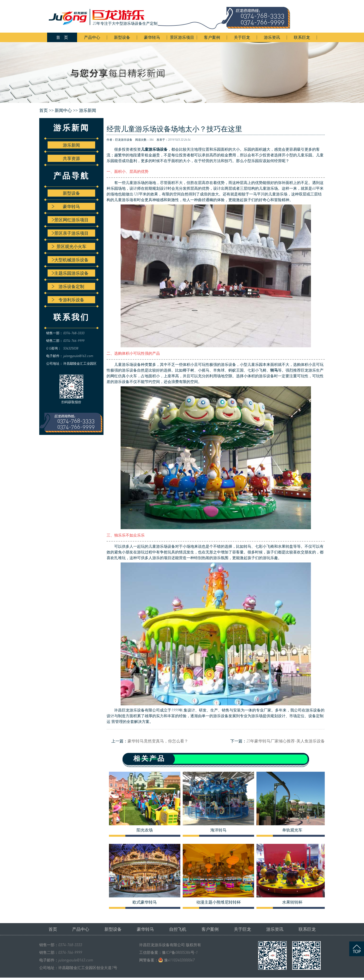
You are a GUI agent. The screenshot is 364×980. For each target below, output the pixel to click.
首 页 (62, 37)
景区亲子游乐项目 (70, 233)
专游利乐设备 (68, 300)
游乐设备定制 (68, 286)
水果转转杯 (292, 902)
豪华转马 (152, 37)
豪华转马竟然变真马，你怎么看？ (158, 741)
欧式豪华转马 (145, 902)
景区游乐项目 (182, 37)
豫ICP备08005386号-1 (180, 952)
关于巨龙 (242, 37)
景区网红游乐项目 (70, 220)
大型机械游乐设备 (70, 260)
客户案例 (212, 37)
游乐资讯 (272, 37)
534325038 (71, 348)
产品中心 (92, 37)
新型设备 (122, 37)
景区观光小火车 (69, 246)
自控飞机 (178, 929)
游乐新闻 (88, 110)
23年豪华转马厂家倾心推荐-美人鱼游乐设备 (286, 741)
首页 (53, 929)
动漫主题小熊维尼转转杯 (219, 902)
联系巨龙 (302, 37)
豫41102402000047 (179, 960)
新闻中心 (63, 110)
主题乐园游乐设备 (70, 273)
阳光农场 (145, 830)
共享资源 (71, 158)
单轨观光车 (292, 830)
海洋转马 (218, 830)
